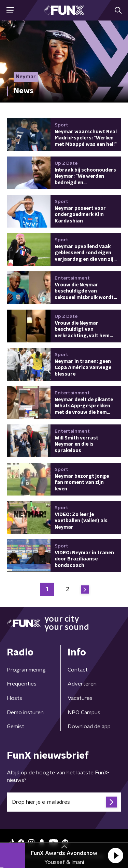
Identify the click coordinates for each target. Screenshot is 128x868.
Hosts (15, 698)
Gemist (16, 727)
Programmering (26, 670)
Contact (78, 670)
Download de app (89, 727)
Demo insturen (25, 713)
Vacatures (80, 698)
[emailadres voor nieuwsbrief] (64, 802)
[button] (115, 855)
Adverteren (82, 684)
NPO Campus (84, 713)
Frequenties (22, 684)
